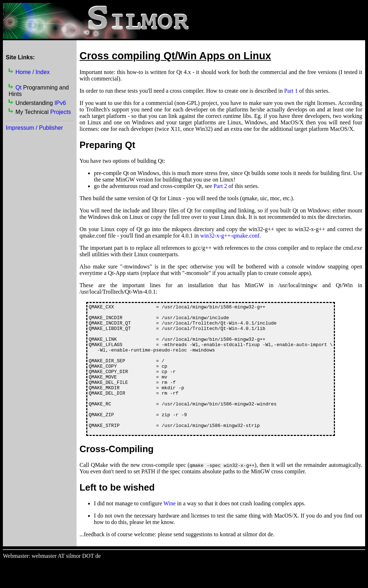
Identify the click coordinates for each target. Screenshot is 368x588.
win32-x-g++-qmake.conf (230, 236)
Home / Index (33, 72)
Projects (61, 112)
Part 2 (220, 186)
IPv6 (60, 103)
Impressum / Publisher (34, 128)
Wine (170, 529)
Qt (19, 88)
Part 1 (291, 91)
